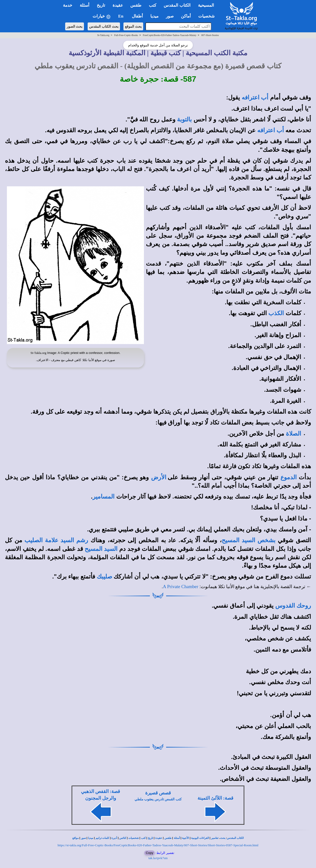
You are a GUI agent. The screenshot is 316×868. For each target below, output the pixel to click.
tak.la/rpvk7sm (158, 858)
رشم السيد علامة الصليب (56, 540)
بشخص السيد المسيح (249, 540)
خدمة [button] (68, 5)
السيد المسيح (101, 549)
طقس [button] (136, 5)
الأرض (159, 477)
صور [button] (170, 16)
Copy (149, 853)
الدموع (289, 477)
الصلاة (294, 434)
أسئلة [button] (85, 5)
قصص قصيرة (158, 793)
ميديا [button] (154, 16)
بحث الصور (75, 26)
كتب (143, 838)
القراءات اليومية (200, 838)
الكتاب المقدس (235, 838)
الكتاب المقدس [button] (177, 5)
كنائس (123, 838)
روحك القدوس (293, 606)
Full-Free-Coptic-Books (126, 35)
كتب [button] (153, 5)
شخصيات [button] (208, 16)
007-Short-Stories (210, 35)
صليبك (104, 577)
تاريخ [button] (101, 5)
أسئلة (177, 838)
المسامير (104, 497)
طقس (168, 838)
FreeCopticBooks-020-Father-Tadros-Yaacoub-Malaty (170, 35)
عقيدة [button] (118, 5)
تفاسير (215, 838)
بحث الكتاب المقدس (104, 26)
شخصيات (134, 838)
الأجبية (185, 838)
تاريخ (150, 838)
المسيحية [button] (206, 5)
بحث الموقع (133, 26)
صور (83, 838)
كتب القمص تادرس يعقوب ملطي (158, 799)
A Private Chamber (181, 587)
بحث (223, 838)
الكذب (276, 313)
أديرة (114, 838)
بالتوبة (184, 119)
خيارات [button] (102, 16)
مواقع (76, 838)
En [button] (121, 16)
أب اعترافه (255, 97)
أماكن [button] (186, 16)
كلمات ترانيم (102, 838)
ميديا (91, 838)
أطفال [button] (137, 16)
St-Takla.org (103, 35)
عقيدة (159, 838)
